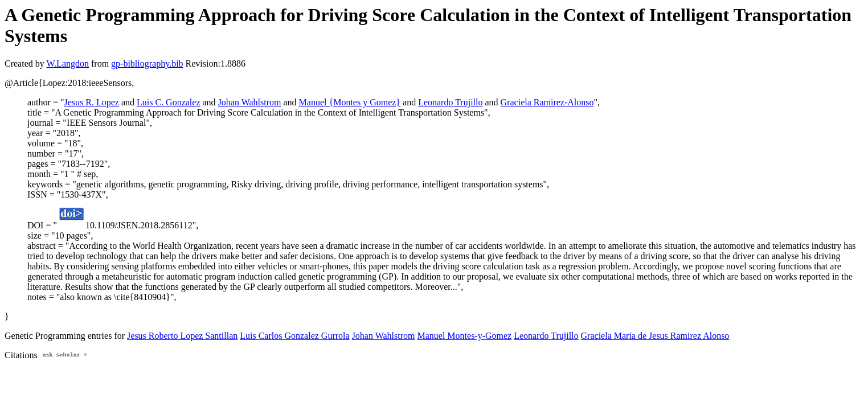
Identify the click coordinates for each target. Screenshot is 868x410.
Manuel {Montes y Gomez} (350, 102)
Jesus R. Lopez (91, 102)
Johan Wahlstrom (250, 102)
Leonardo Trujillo (450, 102)
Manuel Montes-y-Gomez (464, 336)
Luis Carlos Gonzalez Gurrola (294, 336)
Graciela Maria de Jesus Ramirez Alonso (655, 336)
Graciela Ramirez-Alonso (547, 102)
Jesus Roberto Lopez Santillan (182, 336)
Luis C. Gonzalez (169, 102)
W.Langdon (67, 63)
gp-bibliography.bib (147, 63)
